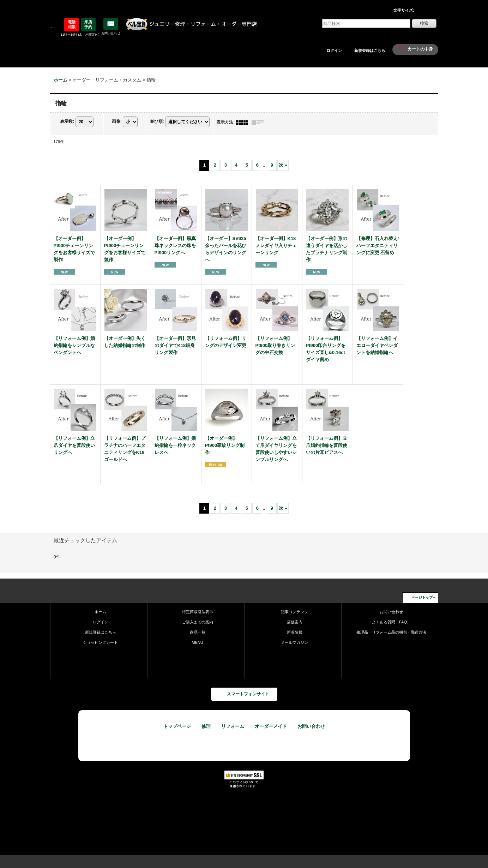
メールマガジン (294, 642)
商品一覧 (198, 632)
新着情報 (295, 632)
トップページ (177, 726)
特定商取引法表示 (198, 612)
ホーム (100, 612)
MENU (197, 642)
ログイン (334, 50)
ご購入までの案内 (198, 622)
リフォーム (233, 726)
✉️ (111, 24)
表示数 (67, 122)
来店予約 (88, 24)
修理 (206, 726)
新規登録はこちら (370, 50)
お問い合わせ (391, 612)
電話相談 (72, 24)
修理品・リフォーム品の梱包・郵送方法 (391, 632)
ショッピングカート (100, 642)
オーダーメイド (271, 726)
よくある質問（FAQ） (391, 622)
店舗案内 (295, 622)
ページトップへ (424, 597)
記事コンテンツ (294, 612)
